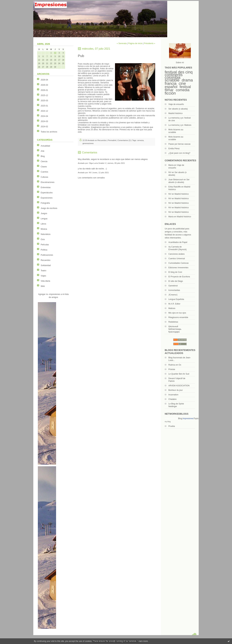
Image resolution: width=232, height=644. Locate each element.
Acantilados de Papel (178, 242)
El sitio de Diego (176, 281)
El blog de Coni (175, 272)
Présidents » (150, 43)
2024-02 (44, 127)
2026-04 (44, 80)
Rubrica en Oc (175, 365)
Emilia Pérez (174, 149)
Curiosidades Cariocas (179, 263)
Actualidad (45, 146)
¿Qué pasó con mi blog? (179, 153)
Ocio (43, 239)
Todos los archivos (49, 132)
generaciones (88, 143)
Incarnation (173, 395)
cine (182, 83)
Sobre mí (180, 63)
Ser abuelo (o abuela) (178, 109)
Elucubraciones (48, 182)
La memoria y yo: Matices (180, 125)
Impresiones (188, 418)
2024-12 (44, 111)
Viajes (43, 276)
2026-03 (44, 85)
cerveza (140, 140)
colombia (173, 77)
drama (187, 80)
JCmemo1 (173, 295)
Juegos (44, 213)
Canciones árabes (177, 254)
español (171, 87)
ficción (170, 93)
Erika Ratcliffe (175, 187)
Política (44, 250)
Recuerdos (46, 260)
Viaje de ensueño (176, 104)
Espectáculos (47, 193)
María (171, 165)
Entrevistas (46, 187)
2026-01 (44, 90)
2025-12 (44, 95)
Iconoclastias (174, 290)
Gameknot (173, 286)
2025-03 (44, 101)
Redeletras (173, 322)
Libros (43, 224)
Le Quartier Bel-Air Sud (179, 374)
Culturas (44, 177)
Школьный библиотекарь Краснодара (175, 329)
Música (44, 229)
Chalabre (172, 399)
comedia (183, 90)
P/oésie (172, 369)
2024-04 (44, 116)
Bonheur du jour (176, 390)
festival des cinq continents (179, 73)
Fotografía (45, 203)
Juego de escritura (49, 208)
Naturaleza (46, 234)
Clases (44, 167)
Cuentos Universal (177, 259)
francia (171, 83)
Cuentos (44, 172)
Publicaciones (47, 255)
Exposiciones (47, 198)
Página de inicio (135, 43)
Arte (43, 151)
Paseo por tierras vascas (179, 144)
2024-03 (44, 121)
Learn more (143, 641)
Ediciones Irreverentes (178, 268)
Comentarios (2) (124, 140)
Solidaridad (46, 265)
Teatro (43, 271)
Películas (45, 245)
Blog (43, 156)
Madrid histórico (176, 113)
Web (43, 286)
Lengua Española (176, 299)
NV (170, 172)
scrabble (172, 80)
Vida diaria (45, 281)
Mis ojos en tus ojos (177, 313)
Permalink (112, 140)
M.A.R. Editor (174, 304)
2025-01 (44, 106)
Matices (172, 308)
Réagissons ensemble (178, 317)
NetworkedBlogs (171, 418)
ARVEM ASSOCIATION (179, 386)
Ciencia (44, 161)
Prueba (172, 426)
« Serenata (122, 43)
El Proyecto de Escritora (179, 277)
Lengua (44, 219)
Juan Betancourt (176, 180)
